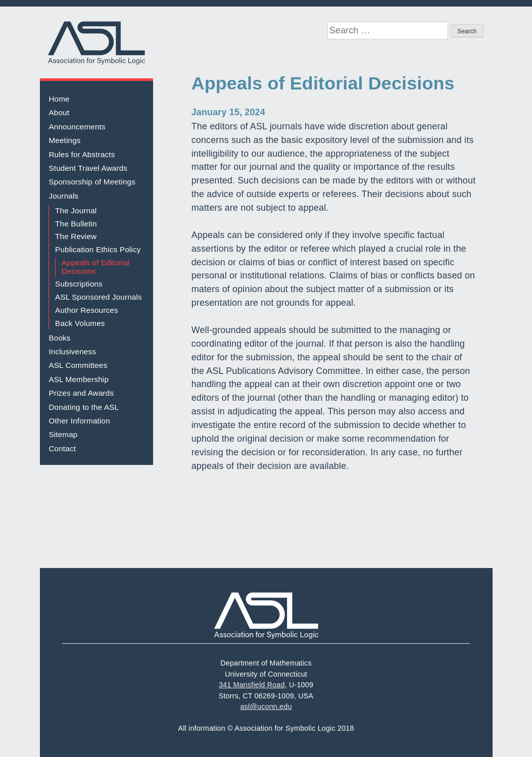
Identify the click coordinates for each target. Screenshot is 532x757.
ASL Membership (79, 379)
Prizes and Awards (81, 393)
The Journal (76, 210)
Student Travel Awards (88, 168)
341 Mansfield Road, (253, 685)
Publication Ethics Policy (98, 249)
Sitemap (63, 434)
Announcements (77, 127)
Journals (63, 196)
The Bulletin (76, 224)
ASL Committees (78, 365)
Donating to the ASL (84, 407)
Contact (62, 448)
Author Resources (87, 310)
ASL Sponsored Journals (99, 297)
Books (59, 338)
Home (59, 99)
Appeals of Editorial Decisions (96, 267)
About (59, 112)
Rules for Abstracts (82, 154)
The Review (76, 236)
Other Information (79, 421)
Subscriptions (79, 284)
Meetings (64, 140)
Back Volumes (80, 323)
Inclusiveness (72, 351)
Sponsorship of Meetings (92, 182)
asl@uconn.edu (266, 706)
